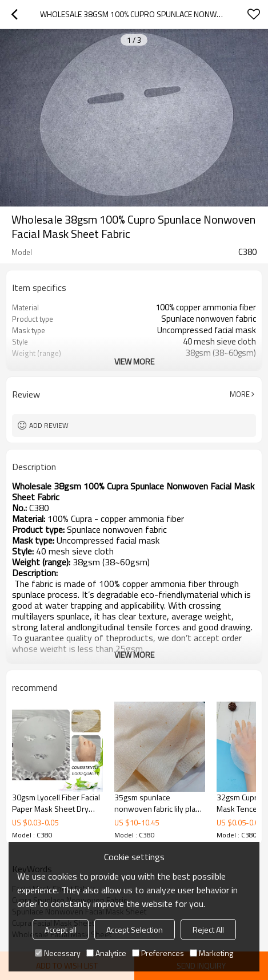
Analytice (106, 953)
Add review (49, 425)
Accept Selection (135, 930)
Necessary (58, 953)
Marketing (211, 953)
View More (134, 361)
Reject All (208, 930)
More (240, 394)
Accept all (61, 930)
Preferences (158, 953)
